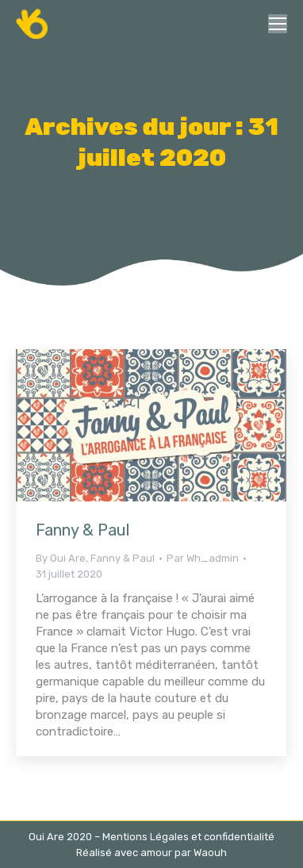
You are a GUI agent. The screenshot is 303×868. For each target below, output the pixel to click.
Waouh (210, 853)
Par (203, 558)
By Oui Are (61, 558)
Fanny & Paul (82, 530)
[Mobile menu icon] (278, 24)
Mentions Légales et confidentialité (188, 837)
